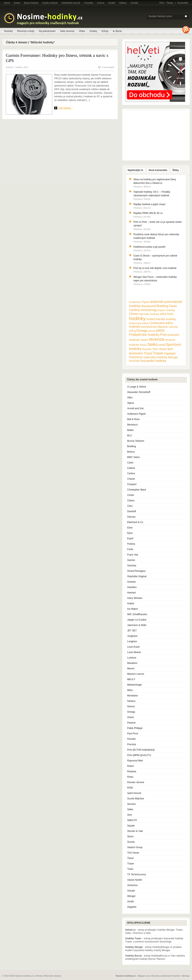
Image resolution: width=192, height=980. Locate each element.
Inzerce (101, 3)
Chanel (131, 479)
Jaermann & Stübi (137, 625)
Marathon (132, 663)
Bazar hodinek (31, 3)
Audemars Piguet (136, 414)
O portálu (88, 3)
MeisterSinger (135, 685)
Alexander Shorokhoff (139, 392)
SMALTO (132, 820)
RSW (130, 788)
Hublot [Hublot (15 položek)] (151, 319)
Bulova (131, 452)
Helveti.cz (130, 930)
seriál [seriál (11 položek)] (162, 345)
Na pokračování (47, 31)
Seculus (131, 804)
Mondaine (132, 696)
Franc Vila (133, 555)
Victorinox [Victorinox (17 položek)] (136, 357)
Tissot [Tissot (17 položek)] (148, 353)
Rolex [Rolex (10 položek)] (143, 345)
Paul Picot (133, 734)
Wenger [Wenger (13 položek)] (173, 357)
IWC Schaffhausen (137, 614)
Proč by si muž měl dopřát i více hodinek (155, 268)
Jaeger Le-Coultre (137, 620)
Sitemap (185, 976)
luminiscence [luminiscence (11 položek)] (149, 327)
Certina (131, 473)
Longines (132, 641)
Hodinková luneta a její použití (149, 247)
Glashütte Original (137, 576)
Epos (130, 533)
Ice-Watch (133, 609)
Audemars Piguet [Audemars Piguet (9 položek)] (139, 302)
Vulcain (131, 891)
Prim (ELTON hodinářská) (141, 750)
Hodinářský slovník (71, 3)
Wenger (131, 896)
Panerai (131, 723)
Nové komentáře (158, 170)
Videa (82, 31)
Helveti (39, 976)
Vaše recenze (67, 31)
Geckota (132, 566)
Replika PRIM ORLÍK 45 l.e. (148, 213)
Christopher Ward (137, 490)
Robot (130, 766)
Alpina (130, 403)
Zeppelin (132, 907)
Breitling (131, 446)
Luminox (132, 658)
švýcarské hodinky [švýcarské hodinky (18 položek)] (153, 361)
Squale (131, 826)
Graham (131, 582)
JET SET (132, 631)
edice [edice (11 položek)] (163, 314)
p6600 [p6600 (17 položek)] (160, 331)
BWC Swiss (133, 457)
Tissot (130, 858)
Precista (131, 744)
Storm (130, 837)
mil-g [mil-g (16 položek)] (132, 331)
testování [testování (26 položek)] (136, 353)
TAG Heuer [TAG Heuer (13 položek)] (159, 349)
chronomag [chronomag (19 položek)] (148, 310)
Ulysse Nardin (135, 880)
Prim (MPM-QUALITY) (139, 755)
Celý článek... (65, 108)
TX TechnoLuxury (136, 874)
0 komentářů (108, 67)
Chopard (132, 484)
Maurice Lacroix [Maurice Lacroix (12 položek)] (168, 327)
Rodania (132, 771)
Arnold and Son (135, 408)
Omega (131, 712)
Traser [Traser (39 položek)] (158, 353)
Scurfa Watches (136, 799)
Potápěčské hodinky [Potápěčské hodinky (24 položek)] (144, 335)
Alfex (130, 398)
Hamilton (132, 587)
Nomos (131, 706)
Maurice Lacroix (136, 674)
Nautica (131, 701)
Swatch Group (135, 847)
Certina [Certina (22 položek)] (134, 310)
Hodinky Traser (133, 938)
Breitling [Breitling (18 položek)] (162, 306)
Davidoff (132, 511)
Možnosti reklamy (53, 976)
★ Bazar (117, 31)
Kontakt (134, 3)
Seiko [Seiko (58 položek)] (152, 344)
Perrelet (131, 739)
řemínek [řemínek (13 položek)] (134, 361)
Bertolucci (132, 425)
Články (170, 3)
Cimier (131, 495)
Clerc (130, 506)
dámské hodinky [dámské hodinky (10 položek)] (149, 314)
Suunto (131, 842)
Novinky (8, 31)
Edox (130, 528)
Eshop (17, 3)
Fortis (130, 549)
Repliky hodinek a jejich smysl (149, 204)
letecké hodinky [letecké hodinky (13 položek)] (166, 319)
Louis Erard (133, 647)
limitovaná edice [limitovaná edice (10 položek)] (139, 323)
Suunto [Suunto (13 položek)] (147, 349)
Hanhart (131, 593)
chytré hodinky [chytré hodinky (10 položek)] (166, 310)
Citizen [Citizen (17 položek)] (134, 314)
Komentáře (183, 3)
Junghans (132, 636)
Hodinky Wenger (134, 947)
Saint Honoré (134, 793)
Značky (93, 31)
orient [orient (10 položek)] (152, 331)
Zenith (130, 902)
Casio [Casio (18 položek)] (173, 306)
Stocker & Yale (135, 831)
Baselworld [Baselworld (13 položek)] (149, 306)
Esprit (130, 538)
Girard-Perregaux (136, 571)
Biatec (130, 430)
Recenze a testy (26, 31)
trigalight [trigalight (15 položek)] (170, 353)
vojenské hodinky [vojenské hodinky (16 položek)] (155, 357)
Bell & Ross (133, 419)
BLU (129, 436)
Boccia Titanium (136, 441)
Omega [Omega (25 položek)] (142, 331)
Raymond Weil (135, 761)
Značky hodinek (50, 3)
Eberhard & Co (135, 522)
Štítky (175, 170)
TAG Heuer (133, 853)
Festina (131, 544)
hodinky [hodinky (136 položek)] (137, 318)
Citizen (131, 501)
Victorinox (132, 885)
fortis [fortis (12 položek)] (170, 314)
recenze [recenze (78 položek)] (157, 339)
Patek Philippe (135, 728)
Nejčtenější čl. (136, 170)
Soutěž (112, 3)
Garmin (131, 560)
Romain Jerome (136, 782)
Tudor (130, 869)
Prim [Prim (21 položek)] (164, 335)
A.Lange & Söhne (137, 387)
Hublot (131, 603)
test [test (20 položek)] (170, 349)
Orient (130, 717)
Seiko (130, 809)
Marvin (131, 669)
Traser (131, 864)
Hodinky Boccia (133, 956)
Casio (130, 463)
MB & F (131, 679)
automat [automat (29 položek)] (157, 302)
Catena (131, 468)
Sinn (130, 815)
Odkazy (123, 3)
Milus (130, 690)
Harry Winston (135, 598)
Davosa (131, 517)
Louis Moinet (134, 652)
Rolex (130, 777)
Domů (7, 3)
